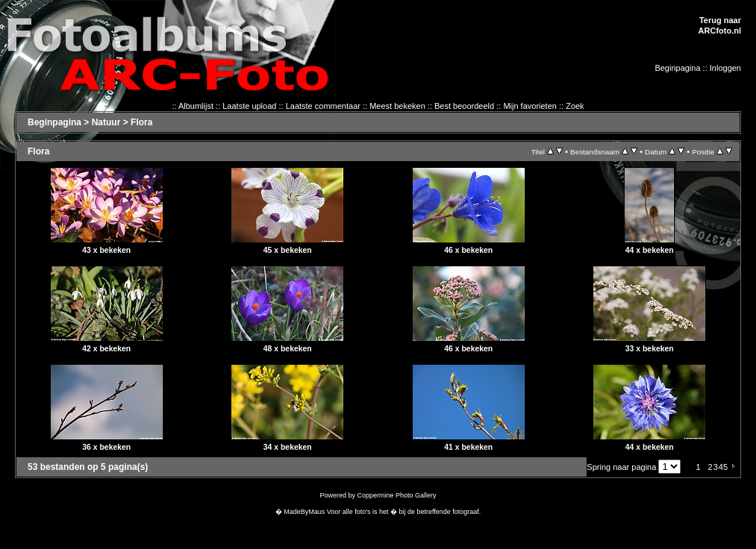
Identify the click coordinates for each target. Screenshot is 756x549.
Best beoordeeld (464, 106)
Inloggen (725, 68)
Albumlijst (196, 106)
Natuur (106, 122)
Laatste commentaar (323, 106)
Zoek (575, 106)
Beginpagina (677, 68)
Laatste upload (249, 106)
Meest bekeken (397, 106)
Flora (141, 122)
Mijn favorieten (530, 106)
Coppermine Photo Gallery (396, 495)
